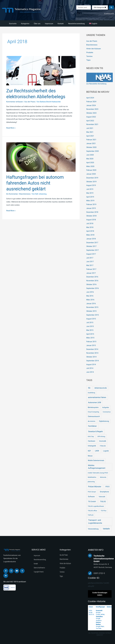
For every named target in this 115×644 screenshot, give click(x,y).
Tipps (88, 60)
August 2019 (91, 185)
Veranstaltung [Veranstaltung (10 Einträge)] (93, 529)
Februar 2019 (91, 204)
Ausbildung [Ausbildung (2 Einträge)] (91, 393)
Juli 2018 (90, 224)
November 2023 (92, 109)
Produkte (90, 52)
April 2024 (90, 98)
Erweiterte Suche (109, 13)
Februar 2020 (91, 170)
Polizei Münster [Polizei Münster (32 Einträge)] (95, 487)
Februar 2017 (91, 269)
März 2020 (90, 166)
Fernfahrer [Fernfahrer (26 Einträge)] (92, 426)
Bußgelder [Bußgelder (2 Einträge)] (106, 407)
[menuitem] (93, 23)
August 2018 (91, 220)
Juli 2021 (90, 128)
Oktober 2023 (91, 113)
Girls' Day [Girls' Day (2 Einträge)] (91, 436)
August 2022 (91, 117)
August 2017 (91, 254)
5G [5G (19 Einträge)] (89, 388)
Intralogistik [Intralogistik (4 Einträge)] (92, 446)
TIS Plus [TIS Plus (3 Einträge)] (103, 511)
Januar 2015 (91, 345)
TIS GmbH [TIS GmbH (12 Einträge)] (92, 502)
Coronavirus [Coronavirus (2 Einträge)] (107, 412)
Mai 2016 (90, 296)
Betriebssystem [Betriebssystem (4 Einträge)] (93, 407)
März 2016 (90, 300)
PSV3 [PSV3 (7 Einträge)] (107, 487)
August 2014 (91, 365)
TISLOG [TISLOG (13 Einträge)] (103, 502)
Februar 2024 (91, 102)
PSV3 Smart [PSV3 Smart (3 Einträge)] (92, 492)
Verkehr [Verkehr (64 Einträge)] (106, 529)
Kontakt (61, 23)
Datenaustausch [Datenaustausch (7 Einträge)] (94, 416)
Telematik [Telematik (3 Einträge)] (102, 497)
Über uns (37, 23)
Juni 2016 (90, 292)
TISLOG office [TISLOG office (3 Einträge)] (92, 511)
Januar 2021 (91, 143)
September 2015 (93, 315)
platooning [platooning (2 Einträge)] (91, 482)
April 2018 (90, 231)
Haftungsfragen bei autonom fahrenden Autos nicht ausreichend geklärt (35, 183)
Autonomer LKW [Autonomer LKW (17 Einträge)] (95, 402)
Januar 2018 (91, 239)
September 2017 (93, 250)
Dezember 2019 (92, 178)
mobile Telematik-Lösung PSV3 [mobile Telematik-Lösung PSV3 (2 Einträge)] (98, 473)
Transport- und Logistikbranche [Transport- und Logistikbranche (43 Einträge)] (95, 522)
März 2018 (90, 235)
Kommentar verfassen (15, 102)
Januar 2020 (91, 174)
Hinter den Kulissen (94, 49)
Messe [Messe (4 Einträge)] (90, 456)
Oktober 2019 (91, 182)
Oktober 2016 (91, 284)
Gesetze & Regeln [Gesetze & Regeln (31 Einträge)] (96, 431)
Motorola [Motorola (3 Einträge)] (103, 477)
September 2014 (93, 361)
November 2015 (92, 307)
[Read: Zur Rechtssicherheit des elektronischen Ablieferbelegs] (41, 71)
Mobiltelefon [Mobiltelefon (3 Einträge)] (92, 477)
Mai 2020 (90, 159)
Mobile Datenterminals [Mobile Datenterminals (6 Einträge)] (96, 461)
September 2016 (93, 288)
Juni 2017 (90, 262)
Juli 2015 (90, 323)
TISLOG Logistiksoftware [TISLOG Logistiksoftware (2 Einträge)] (96, 506)
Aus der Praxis (30, 102)
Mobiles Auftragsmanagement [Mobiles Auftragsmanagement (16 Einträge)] (97, 467)
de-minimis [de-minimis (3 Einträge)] (92, 421)
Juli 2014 (90, 368)
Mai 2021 (90, 132)
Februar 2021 (91, 140)
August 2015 (91, 319)
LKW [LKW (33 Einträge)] (97, 451)
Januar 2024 (91, 105)
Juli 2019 (90, 189)
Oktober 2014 (91, 357)
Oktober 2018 (91, 216)
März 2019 (90, 201)
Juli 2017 (90, 258)
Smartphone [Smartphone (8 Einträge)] (104, 492)
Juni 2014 (90, 372)
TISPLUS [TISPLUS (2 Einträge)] (91, 515)
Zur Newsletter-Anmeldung (96, 84)
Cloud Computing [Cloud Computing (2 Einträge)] (93, 412)
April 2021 (90, 136)
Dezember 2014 (92, 349)
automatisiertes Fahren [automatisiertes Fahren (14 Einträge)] (97, 397)
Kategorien (25, 23)
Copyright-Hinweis (39, 572)
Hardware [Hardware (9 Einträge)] (92, 441)
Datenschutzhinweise (39, 568)
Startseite (13, 23)
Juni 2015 (90, 326)
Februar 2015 (91, 342)
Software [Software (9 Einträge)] (91, 497)
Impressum (49, 23)
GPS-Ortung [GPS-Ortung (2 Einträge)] (101, 436)
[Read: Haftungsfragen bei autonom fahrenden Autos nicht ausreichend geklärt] (41, 157)
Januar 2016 (91, 304)
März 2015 (90, 338)
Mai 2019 (90, 193)
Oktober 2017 (91, 246)
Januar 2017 (91, 273)
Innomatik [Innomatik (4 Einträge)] (103, 441)
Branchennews (25, 194)
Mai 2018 (90, 227)
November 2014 (92, 353)
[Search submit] (111, 7)
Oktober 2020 (91, 147)
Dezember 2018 (92, 212)
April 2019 (90, 197)
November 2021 (92, 124)
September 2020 (93, 151)
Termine (89, 56)
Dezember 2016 (92, 277)
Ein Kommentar (12, 194)
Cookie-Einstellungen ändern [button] (100, 594)
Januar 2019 (91, 208)
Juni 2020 (90, 155)
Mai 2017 (90, 265)
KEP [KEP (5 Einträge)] (89, 451)
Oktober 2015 (91, 311)
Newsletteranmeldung (76, 23)
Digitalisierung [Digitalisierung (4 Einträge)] (104, 421)
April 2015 (90, 334)
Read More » (11, 128)
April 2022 (90, 121)
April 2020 (90, 163)
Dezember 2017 (92, 243)
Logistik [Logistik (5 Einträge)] (106, 451)
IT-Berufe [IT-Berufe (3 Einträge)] (103, 446)
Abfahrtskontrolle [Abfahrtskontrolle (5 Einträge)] (101, 388)
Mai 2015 (90, 330)
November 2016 (92, 281)
